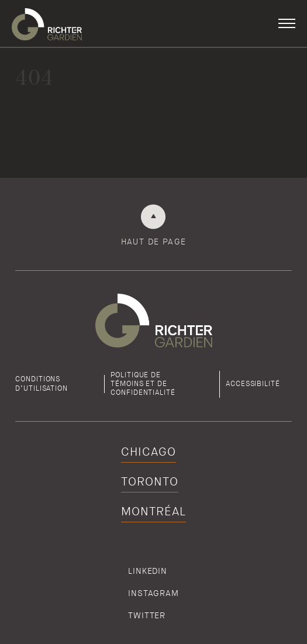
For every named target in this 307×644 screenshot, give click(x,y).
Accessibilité (253, 384)
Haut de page (154, 242)
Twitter (147, 615)
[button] (287, 23)
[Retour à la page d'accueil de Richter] (47, 23)
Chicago (148, 452)
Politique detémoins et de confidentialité (143, 384)
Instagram (153, 593)
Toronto (149, 482)
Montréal (153, 512)
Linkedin (148, 571)
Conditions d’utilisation (42, 383)
